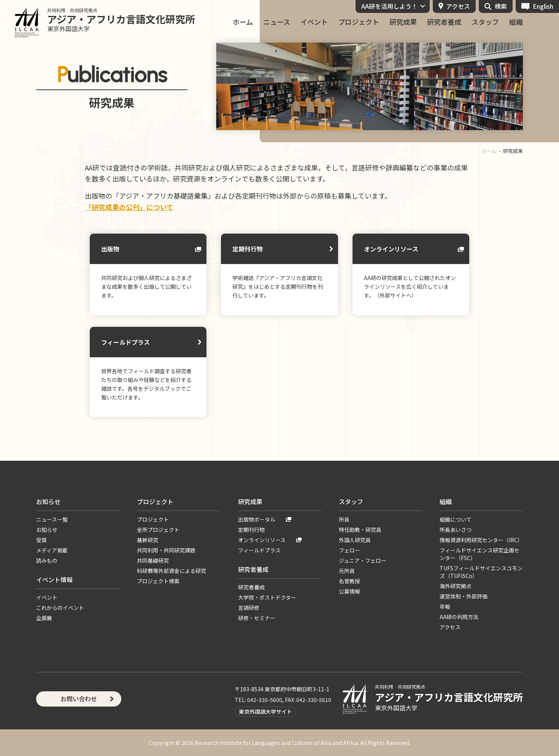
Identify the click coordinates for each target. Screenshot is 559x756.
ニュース (277, 22)
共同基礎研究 (153, 560)
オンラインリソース (391, 249)
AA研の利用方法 (459, 617)
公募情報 (349, 591)
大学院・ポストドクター (267, 597)
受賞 (41, 540)
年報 (445, 606)
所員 (344, 519)
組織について (456, 519)
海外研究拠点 (456, 586)
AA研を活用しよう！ (389, 6)
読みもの (47, 560)
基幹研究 (148, 540)
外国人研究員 (355, 540)
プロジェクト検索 (158, 581)
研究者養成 (444, 22)
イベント (314, 22)
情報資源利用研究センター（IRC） (481, 540)
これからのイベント (60, 608)
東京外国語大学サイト (265, 711)
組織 (516, 22)
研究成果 (403, 22)
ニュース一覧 (52, 519)
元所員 (347, 571)
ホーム (243, 22)
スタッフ (485, 22)
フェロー (349, 550)
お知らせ (48, 501)
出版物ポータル (257, 519)
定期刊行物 (248, 249)
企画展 (44, 618)
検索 (501, 6)
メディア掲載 (52, 550)
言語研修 (249, 608)
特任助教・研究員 (360, 530)
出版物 (110, 249)
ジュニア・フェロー (363, 560)
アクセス (458, 6)
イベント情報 (54, 579)
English (543, 6)
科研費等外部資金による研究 (172, 571)
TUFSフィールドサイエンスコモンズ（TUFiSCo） (481, 572)
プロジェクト (359, 22)
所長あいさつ (456, 530)
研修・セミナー (257, 618)
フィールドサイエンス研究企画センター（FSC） (480, 554)
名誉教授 (349, 581)
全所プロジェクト (158, 530)
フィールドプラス (125, 342)
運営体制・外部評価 (464, 596)
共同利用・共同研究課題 (166, 550)
